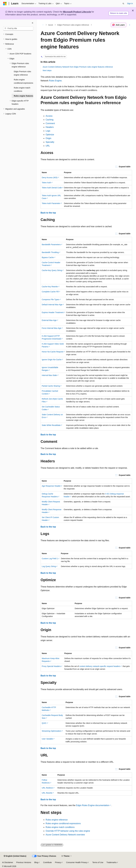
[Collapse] (33, 23)
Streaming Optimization (52, 731)
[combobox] (18, 28)
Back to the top (48, 213)
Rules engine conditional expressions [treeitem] (24, 81)
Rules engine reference (57, 820)
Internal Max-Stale (49, 375)
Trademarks (111, 862)
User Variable (47, 739)
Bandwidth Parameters (51, 244)
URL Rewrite (47, 793)
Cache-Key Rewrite (50, 287)
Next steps (47, 70)
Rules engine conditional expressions (63, 823)
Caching (50, 120)
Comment (50, 123)
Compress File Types (51, 299)
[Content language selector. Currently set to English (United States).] (15, 856)
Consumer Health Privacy (77, 862)
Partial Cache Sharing (51, 386)
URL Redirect (47, 788)
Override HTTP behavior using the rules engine (68, 831)
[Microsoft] (5, 4)
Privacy (58, 862)
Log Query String (49, 566)
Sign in (130, 3)
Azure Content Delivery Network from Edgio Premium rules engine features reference (78, 67)
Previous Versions (24, 862)
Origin (49, 138)
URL (48, 146)
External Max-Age (49, 320)
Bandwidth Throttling (50, 252)
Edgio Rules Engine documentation (93, 805)
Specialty (50, 142)
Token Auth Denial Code (52, 188)
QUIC (44, 723)
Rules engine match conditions (60, 827)
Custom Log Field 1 (50, 559)
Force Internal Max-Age (52, 328)
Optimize (50, 135)
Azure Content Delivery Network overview (65, 835)
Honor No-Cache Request (53, 352)
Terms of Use (98, 862)
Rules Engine (55, 81)
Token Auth (46, 183)
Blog (36, 862)
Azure (51, 25)
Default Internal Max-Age (52, 305)
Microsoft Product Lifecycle (77, 12)
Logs (48, 131)
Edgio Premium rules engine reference (73, 25)
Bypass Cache (48, 257)
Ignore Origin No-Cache (52, 360)
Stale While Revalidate (51, 425)
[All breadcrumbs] (43, 25)
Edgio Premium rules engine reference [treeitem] (22, 73)
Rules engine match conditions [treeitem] (22, 89)
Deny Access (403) (50, 178)
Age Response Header (51, 486)
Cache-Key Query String (52, 270)
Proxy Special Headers (51, 666)
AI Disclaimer (8, 862)
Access (49, 116)
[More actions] (130, 25)
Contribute (47, 862)
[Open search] (123, 4)
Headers (50, 127)
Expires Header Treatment (53, 312)
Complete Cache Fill (50, 292)
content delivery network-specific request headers (100, 666)
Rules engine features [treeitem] (24, 96)
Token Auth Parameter (51, 203)
